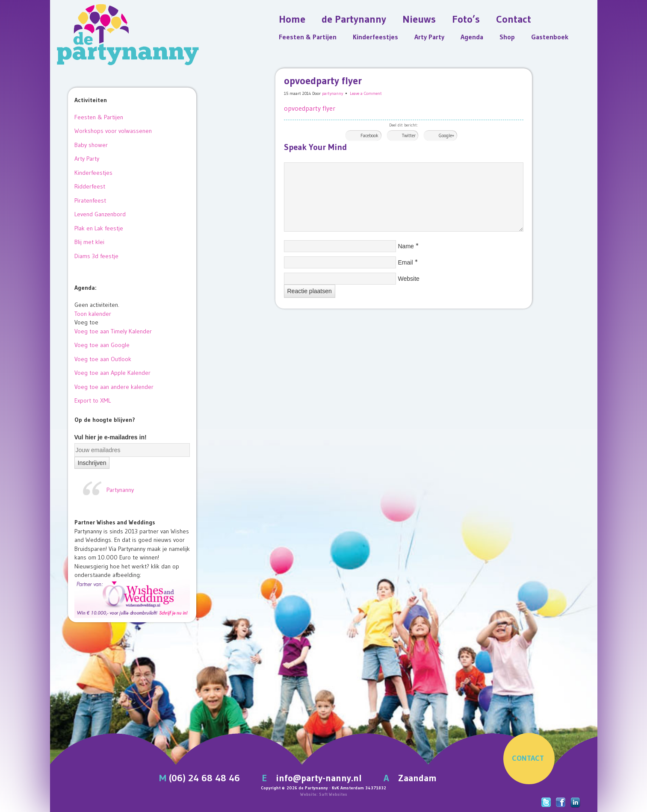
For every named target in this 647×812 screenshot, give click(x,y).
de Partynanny (354, 19)
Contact (514, 19)
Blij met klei (89, 242)
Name (406, 246)
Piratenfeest (90, 200)
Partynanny (120, 490)
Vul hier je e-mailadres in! (111, 437)
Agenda (472, 37)
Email (406, 262)
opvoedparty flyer (310, 108)
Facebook (369, 135)
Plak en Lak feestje (99, 228)
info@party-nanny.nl (319, 778)
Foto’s (466, 19)
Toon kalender (93, 314)
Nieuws (419, 19)
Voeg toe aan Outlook (103, 359)
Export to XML (93, 400)
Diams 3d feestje (96, 256)
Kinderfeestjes (375, 37)
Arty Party (429, 37)
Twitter (409, 135)
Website (409, 279)
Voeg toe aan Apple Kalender (112, 373)
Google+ (446, 135)
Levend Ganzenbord (100, 214)
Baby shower (91, 145)
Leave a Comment (366, 93)
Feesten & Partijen (308, 37)
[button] (86, 322)
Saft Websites (333, 794)
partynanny (332, 93)
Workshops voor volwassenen (113, 131)
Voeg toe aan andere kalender (114, 387)
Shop (507, 37)
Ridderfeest (90, 186)
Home (292, 19)
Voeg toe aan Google (102, 345)
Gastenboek (550, 37)
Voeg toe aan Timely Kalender (113, 331)
